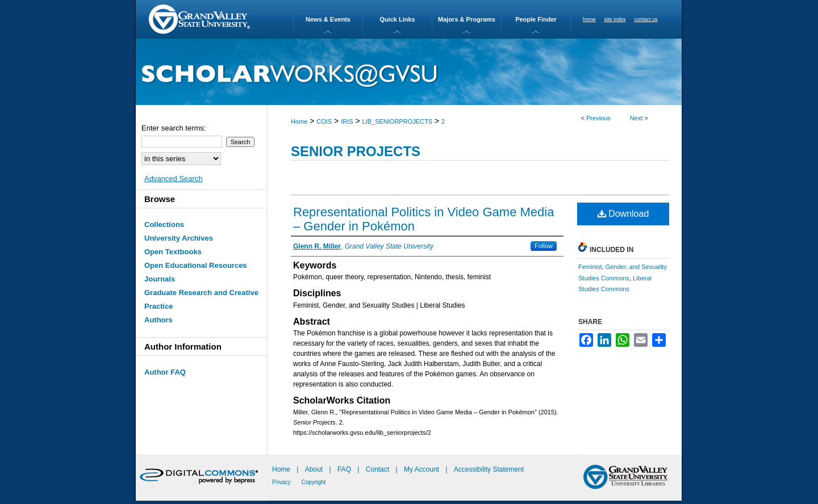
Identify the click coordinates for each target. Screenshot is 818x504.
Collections (164, 224)
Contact (377, 469)
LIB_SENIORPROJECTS (397, 121)
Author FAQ (165, 372)
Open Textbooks (173, 252)
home (589, 19)
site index (615, 19)
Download (623, 214)
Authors (158, 320)
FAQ (345, 469)
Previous (598, 118)
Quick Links (397, 19)
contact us (646, 19)
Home (299, 121)
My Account (422, 469)
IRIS (347, 121)
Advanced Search (174, 178)
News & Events (328, 19)
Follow (544, 246)
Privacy (282, 482)
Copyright (314, 482)
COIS (324, 121)
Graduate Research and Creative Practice (201, 299)
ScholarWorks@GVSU (409, 72)
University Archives (179, 238)
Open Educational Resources (196, 265)
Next (637, 118)
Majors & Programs (467, 19)
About (315, 469)
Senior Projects (356, 151)
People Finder (536, 19)
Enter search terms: (174, 128)
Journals (160, 279)
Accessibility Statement (489, 469)
